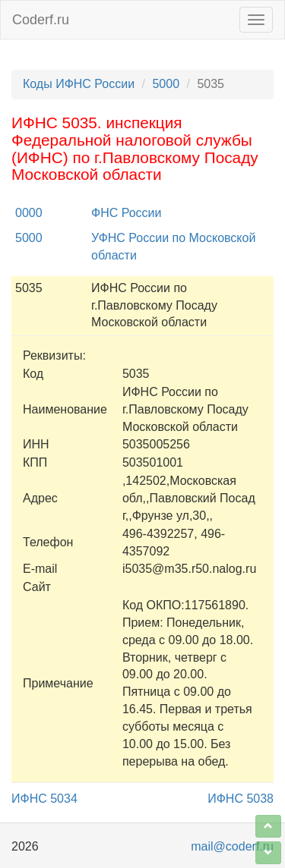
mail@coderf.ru (232, 846)
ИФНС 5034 (44, 799)
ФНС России (126, 213)
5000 (166, 84)
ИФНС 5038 (241, 799)
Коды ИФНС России (79, 84)
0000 (29, 213)
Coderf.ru (41, 20)
